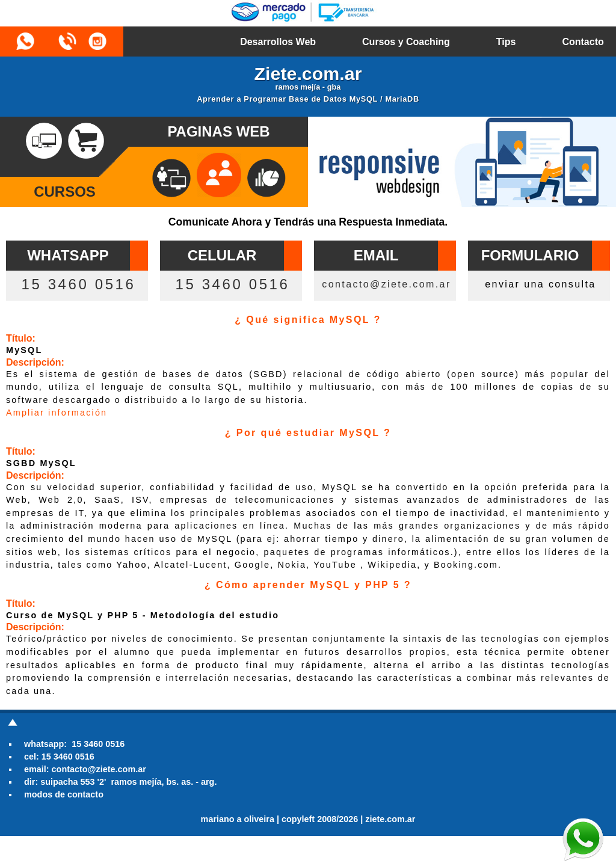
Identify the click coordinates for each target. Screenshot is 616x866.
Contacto (583, 42)
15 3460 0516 (78, 284)
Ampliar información (57, 413)
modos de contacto (64, 794)
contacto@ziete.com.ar (386, 284)
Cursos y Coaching (406, 42)
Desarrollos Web (278, 42)
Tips (506, 42)
